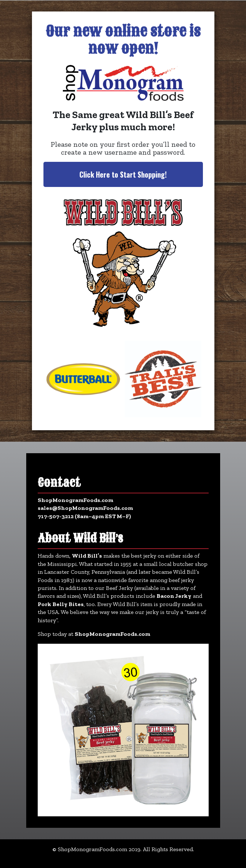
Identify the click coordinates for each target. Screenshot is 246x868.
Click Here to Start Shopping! (123, 174)
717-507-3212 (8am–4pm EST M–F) (84, 516)
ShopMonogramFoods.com (75, 500)
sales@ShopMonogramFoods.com (85, 508)
